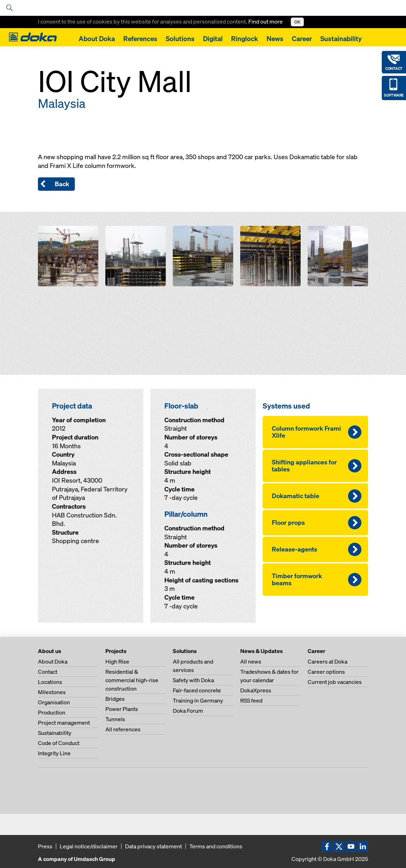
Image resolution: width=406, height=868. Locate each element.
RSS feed (251, 700)
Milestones (52, 692)
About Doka (97, 39)
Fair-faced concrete (197, 690)
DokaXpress (256, 690)
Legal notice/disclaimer (89, 846)
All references (123, 729)
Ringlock (245, 39)
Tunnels (115, 719)
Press (45, 846)
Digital (213, 39)
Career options (326, 672)
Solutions (180, 39)
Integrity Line (54, 753)
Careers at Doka (328, 661)
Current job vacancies (335, 682)
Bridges (115, 699)
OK (297, 22)
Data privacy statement (153, 846)
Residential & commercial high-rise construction (132, 680)
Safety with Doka (193, 680)
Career (302, 39)
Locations (50, 682)
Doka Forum (188, 711)
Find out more (266, 21)
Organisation (54, 702)
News (275, 39)
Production (52, 712)
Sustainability (341, 39)
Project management (64, 723)
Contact (48, 672)
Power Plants (122, 709)
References (140, 39)
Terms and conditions (216, 846)
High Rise (117, 661)
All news (251, 661)
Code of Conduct (59, 743)
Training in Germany (198, 700)
